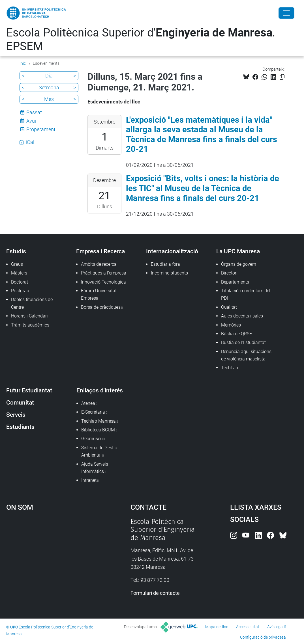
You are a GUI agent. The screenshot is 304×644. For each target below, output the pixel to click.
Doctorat (20, 282)
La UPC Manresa (238, 251)
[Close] (286, 13)
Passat (34, 112)
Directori (229, 273)
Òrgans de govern (239, 264)
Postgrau (20, 291)
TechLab (230, 368)
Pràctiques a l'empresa (104, 273)
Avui (31, 121)
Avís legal (275, 627)
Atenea (88, 403)
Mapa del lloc (217, 627)
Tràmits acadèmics (30, 325)
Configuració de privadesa (263, 637)
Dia (49, 76)
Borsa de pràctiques (101, 307)
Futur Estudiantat (29, 390)
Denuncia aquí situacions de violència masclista (246, 355)
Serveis (16, 415)
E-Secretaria (93, 412)
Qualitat (229, 307)
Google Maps (53, 560)
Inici (23, 63)
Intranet (89, 480)
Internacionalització (172, 251)
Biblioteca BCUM (98, 430)
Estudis (16, 251)
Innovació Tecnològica (103, 282)
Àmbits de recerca (99, 264)
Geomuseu (92, 439)
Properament (41, 129)
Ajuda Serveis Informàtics (95, 468)
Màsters (19, 273)
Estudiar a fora (165, 264)
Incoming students (169, 273)
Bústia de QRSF (236, 334)
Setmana (49, 87)
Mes (49, 99)
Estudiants (20, 427)
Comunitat (20, 402)
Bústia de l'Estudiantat (243, 342)
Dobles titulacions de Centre (32, 303)
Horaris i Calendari (29, 316)
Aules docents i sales (242, 316)
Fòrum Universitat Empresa (99, 294)
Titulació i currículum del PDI (246, 294)
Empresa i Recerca (100, 251)
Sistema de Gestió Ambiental (99, 451)
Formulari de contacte (155, 593)
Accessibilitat (248, 627)
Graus (17, 264)
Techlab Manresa (99, 421)
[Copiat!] (282, 77)
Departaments (235, 282)
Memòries (231, 325)
